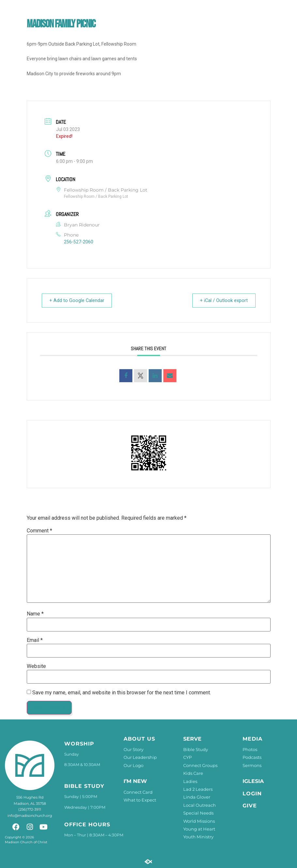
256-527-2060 (79, 242)
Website (36, 666)
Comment (39, 531)
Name (35, 614)
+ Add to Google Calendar (79, 300)
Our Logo (134, 765)
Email (35, 640)
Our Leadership (140, 757)
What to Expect (140, 800)
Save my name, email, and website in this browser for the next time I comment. (122, 693)
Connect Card (138, 792)
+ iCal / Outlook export (222, 300)
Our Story (134, 749)
